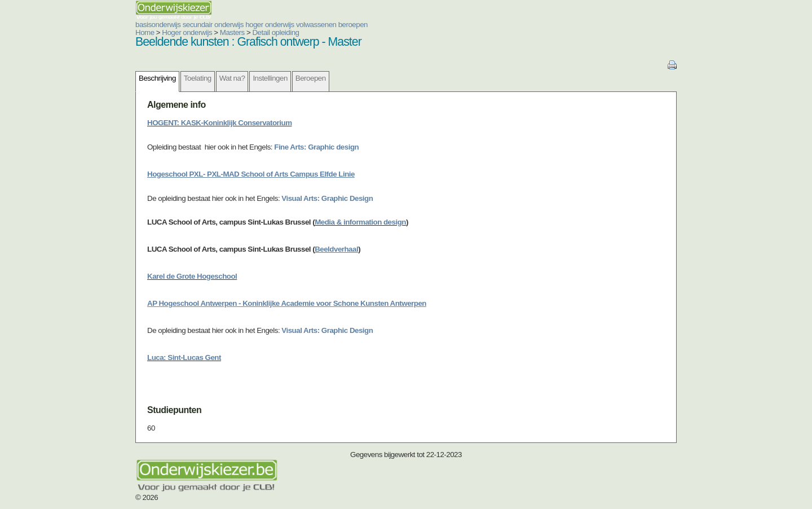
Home (145, 32)
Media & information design (360, 222)
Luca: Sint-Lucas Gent (184, 357)
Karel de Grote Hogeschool (192, 276)
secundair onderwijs (213, 25)
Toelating (198, 78)
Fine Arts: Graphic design (316, 147)
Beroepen (311, 78)
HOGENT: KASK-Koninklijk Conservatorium (219, 123)
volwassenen (316, 25)
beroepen (353, 25)
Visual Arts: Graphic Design (327, 198)
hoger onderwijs (270, 25)
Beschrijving (157, 78)
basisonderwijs (158, 25)
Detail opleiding (275, 32)
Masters (232, 32)
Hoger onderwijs (187, 32)
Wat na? (232, 78)
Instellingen (270, 78)
